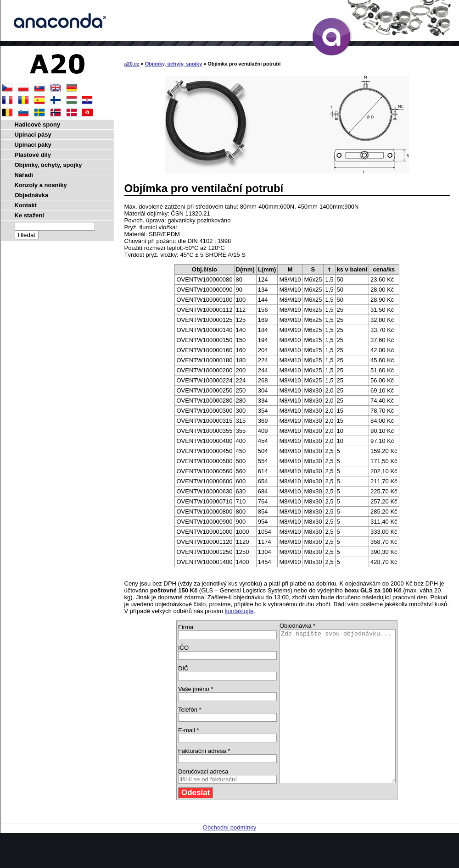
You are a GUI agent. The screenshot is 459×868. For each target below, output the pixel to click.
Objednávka (32, 195)
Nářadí (24, 175)
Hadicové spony (38, 124)
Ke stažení (29, 215)
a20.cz (132, 64)
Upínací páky (33, 145)
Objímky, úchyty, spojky (174, 64)
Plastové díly (33, 155)
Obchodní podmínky (229, 858)
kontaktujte (239, 611)
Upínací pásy (33, 135)
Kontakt (26, 205)
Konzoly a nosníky (41, 185)
